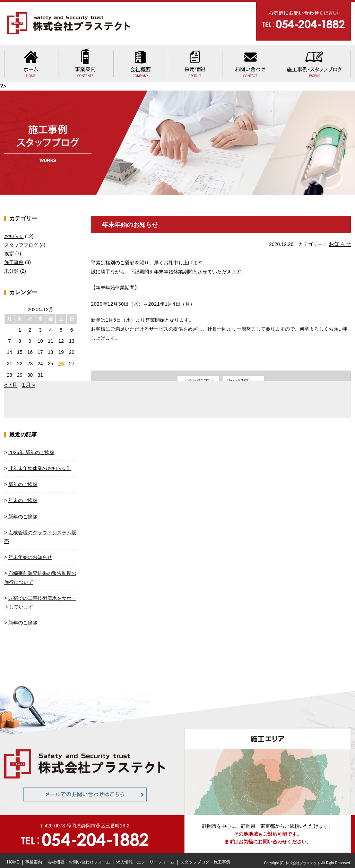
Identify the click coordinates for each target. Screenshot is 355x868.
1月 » (29, 380)
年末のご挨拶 (23, 495)
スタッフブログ (21, 240)
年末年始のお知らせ (133, 220)
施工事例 (14, 258)
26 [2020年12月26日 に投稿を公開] (61, 359)
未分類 (11, 267)
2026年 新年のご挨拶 (31, 447)
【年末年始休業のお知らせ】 (40, 463)
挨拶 (9, 249)
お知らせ (341, 239)
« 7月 (11, 380)
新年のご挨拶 (23, 479)
